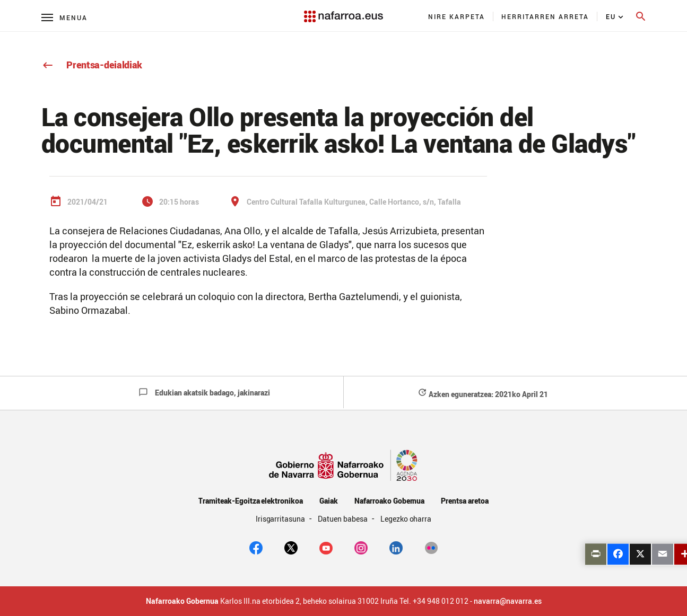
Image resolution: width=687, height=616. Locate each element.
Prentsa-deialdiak (92, 65)
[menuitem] (457, 16)
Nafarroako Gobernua (389, 501)
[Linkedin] (396, 547)
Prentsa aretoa (465, 501)
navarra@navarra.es (508, 601)
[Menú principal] (64, 17)
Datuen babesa (343, 519)
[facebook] (256, 547)
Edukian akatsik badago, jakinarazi (204, 393)
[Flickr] (431, 547)
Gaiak (329, 501)
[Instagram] (361, 547)
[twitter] (291, 547)
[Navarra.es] (343, 11)
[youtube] (326, 547)
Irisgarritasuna (281, 519)
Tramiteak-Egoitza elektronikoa (251, 501)
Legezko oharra (406, 519)
